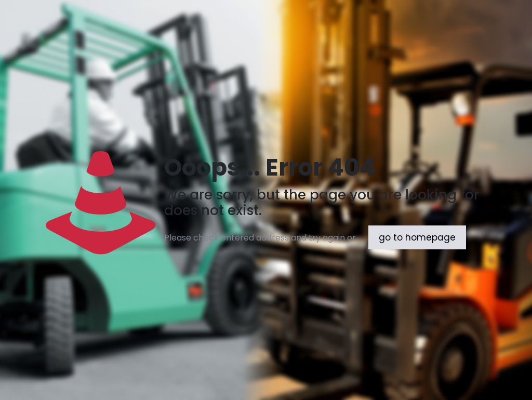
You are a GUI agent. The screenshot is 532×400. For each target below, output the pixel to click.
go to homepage (417, 237)
